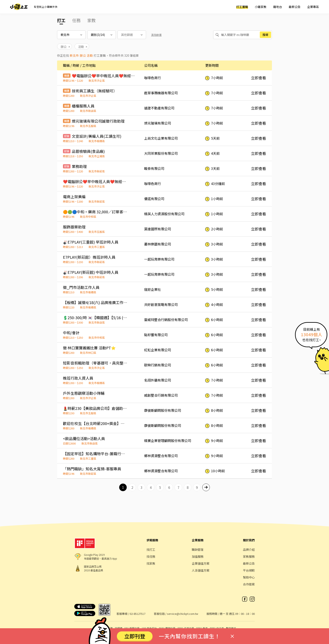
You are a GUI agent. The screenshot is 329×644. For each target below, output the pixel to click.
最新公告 (295, 7)
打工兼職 (242, 7)
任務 (76, 20)
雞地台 (278, 7)
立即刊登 (135, 636)
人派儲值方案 (201, 570)
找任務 (151, 556)
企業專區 (313, 7)
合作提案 (249, 584)
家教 (91, 20)
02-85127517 (138, 614)
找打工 (151, 550)
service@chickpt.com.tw (183, 614)
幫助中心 (249, 577)
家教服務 (249, 556)
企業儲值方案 (201, 563)
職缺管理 (198, 550)
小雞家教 (261, 7)
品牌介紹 (249, 550)
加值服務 (198, 556)
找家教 (151, 563)
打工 (61, 20)
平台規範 (249, 570)
